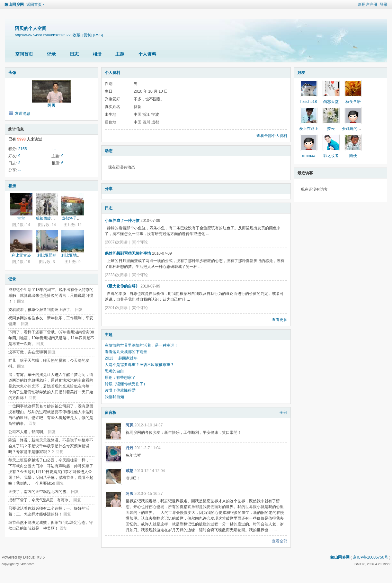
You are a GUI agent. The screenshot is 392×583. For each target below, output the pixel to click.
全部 (283, 413)
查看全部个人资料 (272, 136)
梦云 (331, 129)
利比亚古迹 (21, 255)
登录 (384, 5)
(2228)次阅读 (116, 275)
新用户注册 (368, 5)
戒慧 (129, 471)
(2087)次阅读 (116, 242)
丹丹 (129, 448)
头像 (12, 73)
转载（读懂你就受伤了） (126, 384)
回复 (21, 301)
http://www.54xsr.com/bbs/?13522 (43, 35)
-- (55, 149)
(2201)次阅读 (116, 308)
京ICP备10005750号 (370, 557)
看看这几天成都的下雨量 (126, 352)
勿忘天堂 (331, 102)
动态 (109, 151)
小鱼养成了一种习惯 (122, 221)
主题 (120, 54)
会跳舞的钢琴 (353, 129)
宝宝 (21, 218)
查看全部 (280, 541)
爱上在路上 (309, 129)
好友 (301, 73)
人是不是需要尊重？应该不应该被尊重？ (139, 365)
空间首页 (24, 54)
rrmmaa (309, 156)
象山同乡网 (14, 5)
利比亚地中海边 (75, 255)
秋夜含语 (353, 102)
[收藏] (76, 35)
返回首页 (34, 5)
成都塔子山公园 (75, 218)
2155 (23, 149)
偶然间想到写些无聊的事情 (128, 253)
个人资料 (147, 54)
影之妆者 (331, 156)
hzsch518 (309, 102)
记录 (51, 54)
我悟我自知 (114, 397)
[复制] (87, 35)
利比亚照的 (47, 255)
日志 (74, 54)
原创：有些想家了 (120, 378)
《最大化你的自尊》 (122, 286)
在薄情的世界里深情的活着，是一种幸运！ (141, 345)
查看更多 (280, 320)
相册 (97, 54)
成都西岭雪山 (47, 218)
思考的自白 (114, 371)
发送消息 (22, 114)
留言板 (111, 413)
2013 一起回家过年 (121, 358)
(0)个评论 (140, 242)
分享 (109, 189)
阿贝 (51, 105)
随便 (353, 156)
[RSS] (98, 35)
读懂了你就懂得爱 (120, 390)
